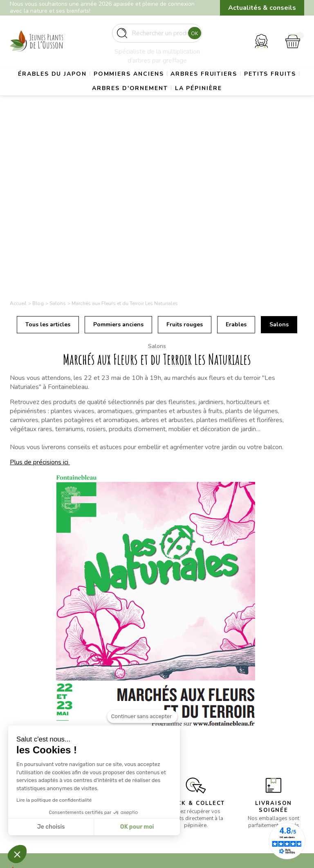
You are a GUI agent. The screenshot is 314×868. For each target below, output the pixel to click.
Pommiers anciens (158, 85)
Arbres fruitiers (242, 85)
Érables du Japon (73, 85)
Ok (192, 36)
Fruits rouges (185, 145)
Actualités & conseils (262, 8)
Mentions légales (187, 726)
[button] (17, 854)
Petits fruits (80, 106)
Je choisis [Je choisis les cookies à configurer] (51, 827)
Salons (279, 145)
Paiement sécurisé (189, 746)
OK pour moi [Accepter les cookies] (137, 827)
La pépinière (237, 106)
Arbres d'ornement (159, 106)
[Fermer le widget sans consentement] (142, 717)
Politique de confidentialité (184, 760)
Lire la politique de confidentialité (54, 800)
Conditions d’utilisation (195, 736)
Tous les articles (48, 145)
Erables (236, 145)
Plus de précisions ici (40, 282)
